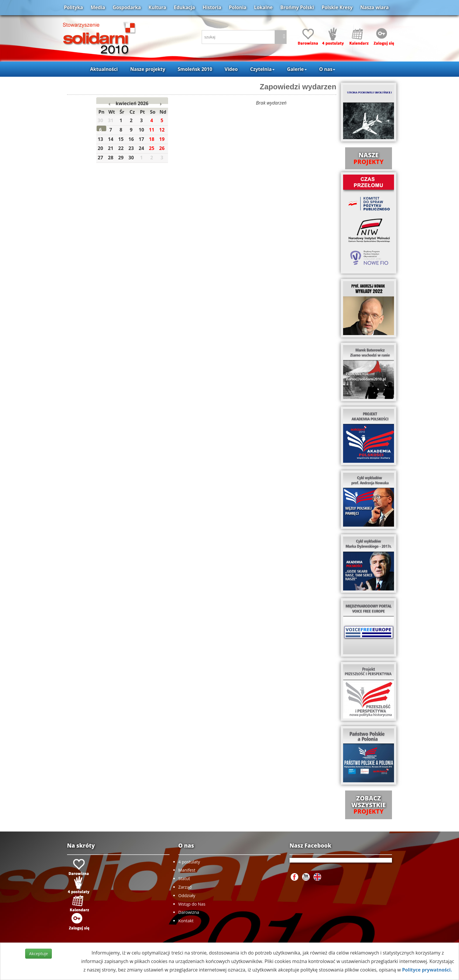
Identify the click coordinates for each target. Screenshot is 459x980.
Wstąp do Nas (192, 904)
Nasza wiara (374, 7)
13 (102, 140)
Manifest (187, 870)
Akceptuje (38, 953)
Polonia (238, 7)
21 (112, 149)
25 (153, 149)
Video (231, 69)
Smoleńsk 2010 (195, 69)
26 (164, 149)
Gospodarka (127, 7)
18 (153, 140)
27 (102, 158)
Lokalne (263, 7)
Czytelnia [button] (262, 69)
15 (123, 140)
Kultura (157, 7)
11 (153, 130)
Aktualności (104, 69)
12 (164, 130)
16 (133, 140)
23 (133, 149)
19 (164, 140)
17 (143, 140)
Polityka (73, 7)
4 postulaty (189, 862)
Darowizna (189, 912)
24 (143, 149)
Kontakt (186, 921)
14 (112, 140)
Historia (212, 7)
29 (123, 158)
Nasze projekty (148, 69)
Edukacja (184, 7)
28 (112, 158)
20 (102, 149)
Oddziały (187, 896)
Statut (184, 879)
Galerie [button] (297, 69)
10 (143, 130)
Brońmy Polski (297, 7)
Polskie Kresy (337, 7)
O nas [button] (327, 69)
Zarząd (185, 887)
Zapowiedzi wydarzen (298, 87)
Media (98, 7)
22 (123, 149)
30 (133, 158)
